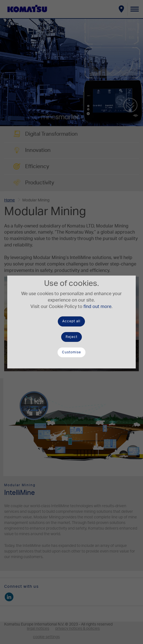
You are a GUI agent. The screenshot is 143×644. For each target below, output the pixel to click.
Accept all (71, 321)
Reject (71, 337)
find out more (97, 307)
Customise (71, 352)
